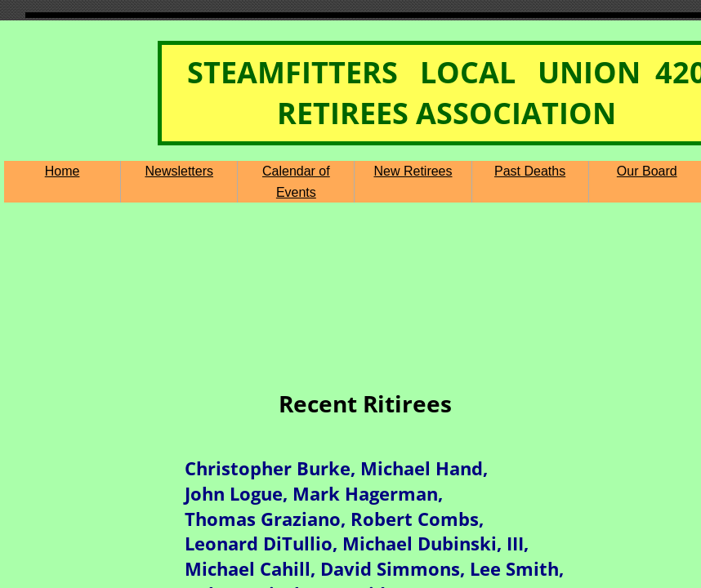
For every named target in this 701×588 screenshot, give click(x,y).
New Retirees (413, 171)
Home (63, 171)
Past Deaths (530, 171)
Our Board (647, 171)
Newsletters (179, 171)
